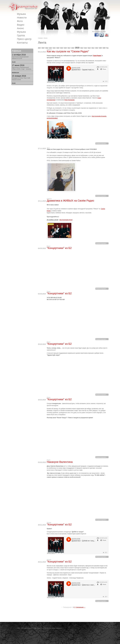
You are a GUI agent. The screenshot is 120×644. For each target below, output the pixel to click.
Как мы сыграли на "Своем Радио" (68, 51)
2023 (47, 48)
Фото (20, 21)
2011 (93, 48)
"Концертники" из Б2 (59, 248)
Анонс (20, 28)
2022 (50, 48)
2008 (104, 48)
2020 (58, 48)
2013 (85, 48)
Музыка (21, 14)
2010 (97, 48)
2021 (54, 48)
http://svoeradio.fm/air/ (66, 220)
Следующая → (80, 607)
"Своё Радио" (97, 56)
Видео (21, 25)
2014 (82, 48)
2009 (100, 48)
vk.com (14, 62)
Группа (21, 35)
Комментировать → (102, 143)
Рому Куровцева (69, 100)
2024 (43, 48)
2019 (62, 48)
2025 (39, 48)
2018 (65, 48)
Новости (22, 18)
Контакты (22, 43)
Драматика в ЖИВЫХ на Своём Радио (70, 201)
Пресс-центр (24, 39)
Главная (40, 38)
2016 (73, 48)
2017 (69, 48)
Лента (46, 38)
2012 (89, 48)
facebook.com (15, 72)
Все (107, 48)
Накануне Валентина (60, 462)
